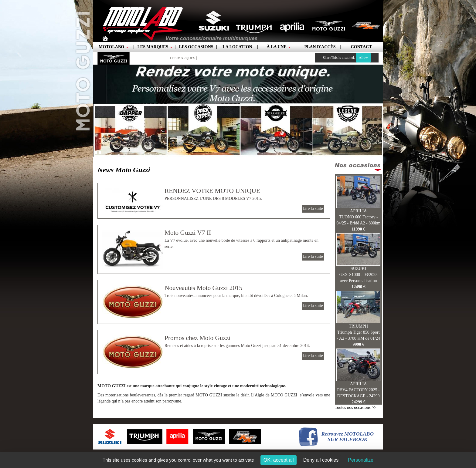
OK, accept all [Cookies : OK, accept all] (279, 460)
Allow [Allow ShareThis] (363, 58)
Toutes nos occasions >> (356, 407)
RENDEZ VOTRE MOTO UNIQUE (212, 191)
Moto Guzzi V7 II (188, 233)
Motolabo (113, 47)
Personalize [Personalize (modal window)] (361, 460)
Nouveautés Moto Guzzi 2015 (203, 288)
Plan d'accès (320, 47)
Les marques (155, 47)
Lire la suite (313, 209)
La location (237, 47)
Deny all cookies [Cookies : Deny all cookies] (321, 460)
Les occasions (196, 47)
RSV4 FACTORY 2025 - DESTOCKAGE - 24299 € (359, 396)
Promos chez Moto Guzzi (197, 338)
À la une (279, 47)
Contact (361, 47)
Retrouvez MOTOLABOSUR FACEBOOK (347, 437)
